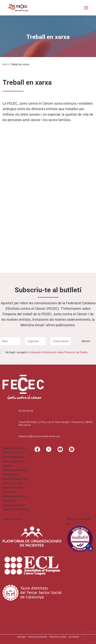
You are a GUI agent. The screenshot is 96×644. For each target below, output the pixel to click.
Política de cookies (58, 637)
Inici (5, 64)
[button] (86, 8)
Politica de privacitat (37, 637)
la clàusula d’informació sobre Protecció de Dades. (58, 352)
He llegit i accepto (47, 352)
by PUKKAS (74, 637)
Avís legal (21, 637)
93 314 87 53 (26, 411)
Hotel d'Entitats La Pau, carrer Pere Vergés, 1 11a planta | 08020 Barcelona (56, 423)
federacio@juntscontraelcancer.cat (39, 436)
